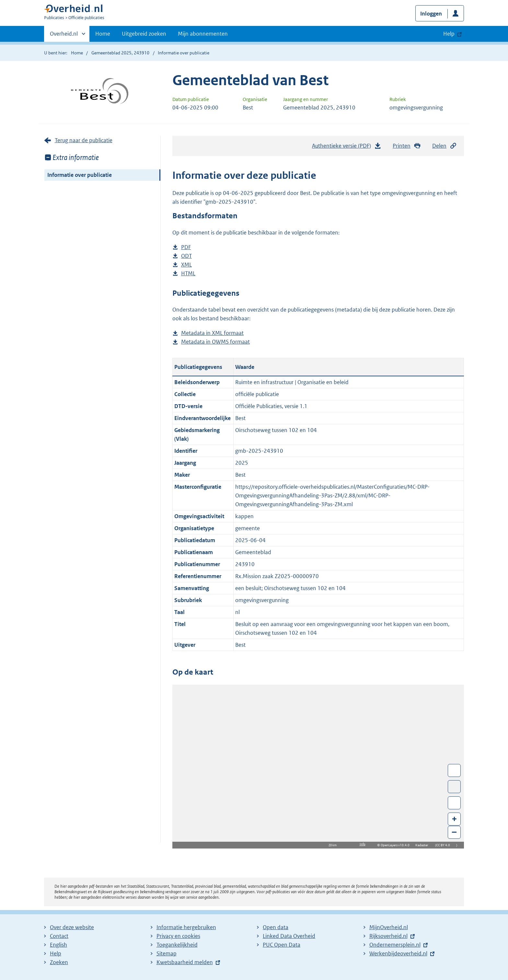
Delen (444, 146)
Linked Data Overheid (289, 936)
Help (56, 953)
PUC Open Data (282, 945)
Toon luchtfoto (454, 787)
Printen (407, 146)
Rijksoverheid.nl (388, 936)
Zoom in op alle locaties (454, 803)
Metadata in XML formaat (212, 333)
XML (186, 265)
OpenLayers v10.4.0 (396, 845)
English (58, 945)
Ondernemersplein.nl (395, 945)
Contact (59, 936)
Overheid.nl (64, 36)
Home (103, 34)
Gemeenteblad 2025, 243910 (120, 53)
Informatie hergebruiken (186, 927)
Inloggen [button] (431, 14)
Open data (276, 927)
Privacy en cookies (178, 936)
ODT (186, 256)
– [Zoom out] (454, 832)
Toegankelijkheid (177, 945)
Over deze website (72, 927)
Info (363, 844)
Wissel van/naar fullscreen (454, 770)
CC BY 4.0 (445, 845)
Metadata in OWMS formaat (215, 342)
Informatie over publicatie (80, 175)
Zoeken (59, 962)
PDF (186, 247)
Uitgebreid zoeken (144, 34)
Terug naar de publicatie (84, 140)
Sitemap (167, 953)
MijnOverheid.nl (389, 927)
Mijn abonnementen (203, 34)
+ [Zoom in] (454, 819)
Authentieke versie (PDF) (347, 147)
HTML (188, 273)
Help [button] (449, 34)
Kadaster (423, 845)
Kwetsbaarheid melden (185, 962)
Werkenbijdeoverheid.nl (398, 953)
